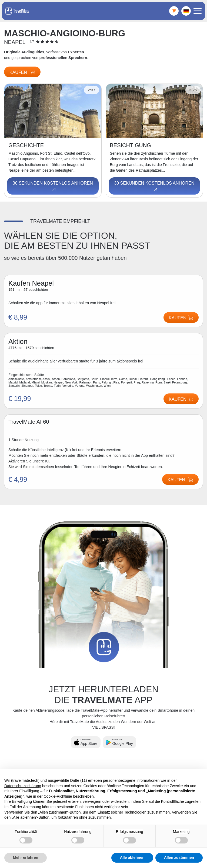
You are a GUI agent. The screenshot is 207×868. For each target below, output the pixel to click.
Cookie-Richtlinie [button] (58, 796)
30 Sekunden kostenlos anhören (53, 186)
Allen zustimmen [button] (179, 857)
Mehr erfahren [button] (26, 857)
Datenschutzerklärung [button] (23, 786)
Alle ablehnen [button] (132, 857)
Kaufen (22, 72)
